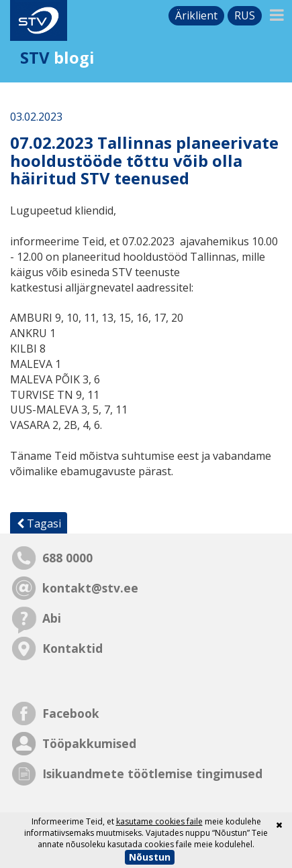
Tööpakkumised (89, 743)
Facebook (71, 713)
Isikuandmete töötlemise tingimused (152, 773)
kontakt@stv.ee (90, 588)
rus (245, 15)
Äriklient (196, 15)
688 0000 (67, 558)
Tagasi (39, 523)
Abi (52, 618)
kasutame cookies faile (159, 821)
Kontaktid (72, 648)
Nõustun (150, 857)
